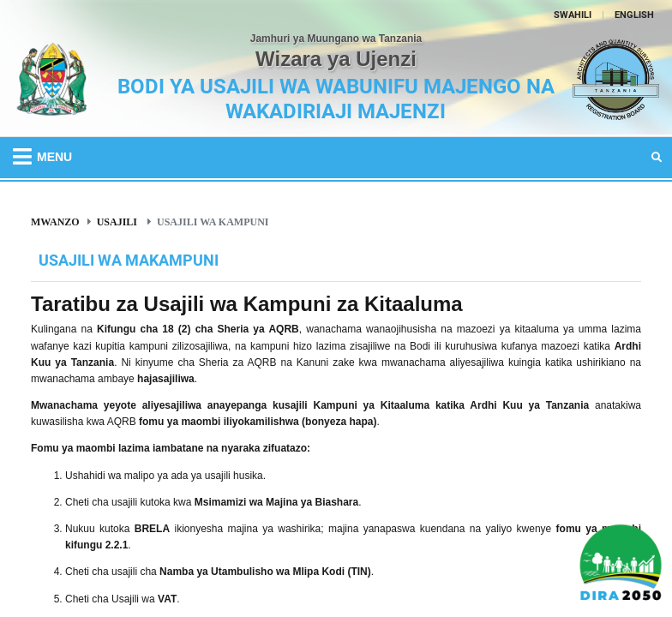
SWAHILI (573, 15)
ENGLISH (634, 15)
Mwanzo (55, 222)
